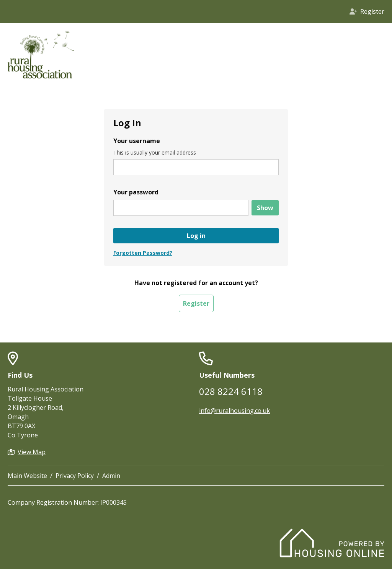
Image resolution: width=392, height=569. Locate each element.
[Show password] (265, 208)
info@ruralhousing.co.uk (234, 411)
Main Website (27, 476)
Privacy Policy (75, 476)
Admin (111, 476)
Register (196, 303)
